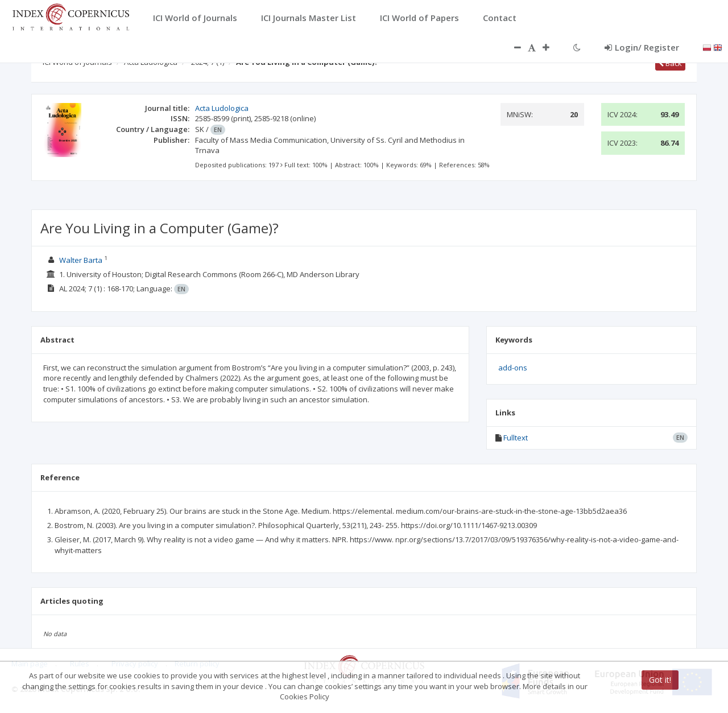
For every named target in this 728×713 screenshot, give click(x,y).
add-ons (513, 368)
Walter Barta (81, 260)
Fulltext (516, 438)
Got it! (660, 680)
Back (670, 63)
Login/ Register (642, 47)
